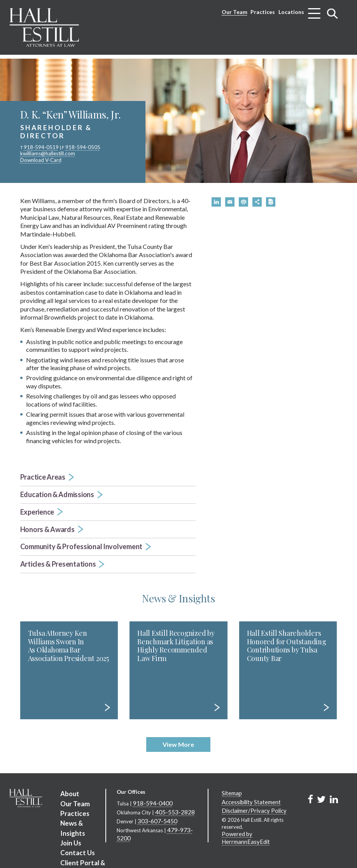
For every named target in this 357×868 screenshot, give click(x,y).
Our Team (234, 12)
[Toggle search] (332, 13)
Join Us (69, 816)
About (68, 783)
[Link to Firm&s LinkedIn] (333, 789)
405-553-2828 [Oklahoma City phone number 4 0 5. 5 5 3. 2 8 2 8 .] (173, 800)
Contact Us (75, 824)
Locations (291, 12)
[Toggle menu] (314, 10)
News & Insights (81, 808)
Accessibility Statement (248, 790)
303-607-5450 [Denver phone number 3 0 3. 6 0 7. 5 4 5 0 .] (155, 808)
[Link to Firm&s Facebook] (312, 789)
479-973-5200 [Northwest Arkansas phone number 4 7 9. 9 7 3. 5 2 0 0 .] (185, 815)
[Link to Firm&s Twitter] (322, 789)
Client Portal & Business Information (80, 840)
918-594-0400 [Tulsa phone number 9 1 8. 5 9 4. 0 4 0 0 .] (150, 793)
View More (178, 734)
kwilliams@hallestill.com (46, 154)
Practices (263, 12)
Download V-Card (38, 160)
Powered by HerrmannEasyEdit (243, 823)
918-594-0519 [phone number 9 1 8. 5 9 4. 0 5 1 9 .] (39, 149)
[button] (108, 477)
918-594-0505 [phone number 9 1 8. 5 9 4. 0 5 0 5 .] (76, 149)
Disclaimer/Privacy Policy (250, 798)
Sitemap (231, 783)
